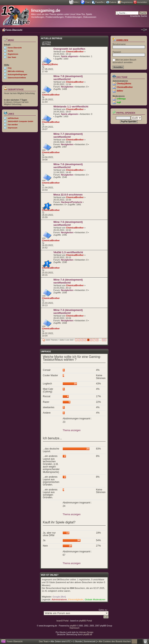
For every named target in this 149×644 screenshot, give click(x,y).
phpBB (73, 626)
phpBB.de (88, 635)
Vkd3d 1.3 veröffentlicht (68, 252)
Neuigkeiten (67, 87)
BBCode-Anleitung (16, 71)
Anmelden (142, 2)
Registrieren (127, 2)
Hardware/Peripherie (72, 202)
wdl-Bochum (13, 118)
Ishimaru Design (86, 632)
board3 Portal (63, 621)
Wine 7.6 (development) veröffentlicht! (68, 166)
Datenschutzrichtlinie (17, 78)
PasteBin (100, 2)
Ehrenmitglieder (76, 599)
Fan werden (13, 125)
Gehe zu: (103, 610)
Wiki (76, 2)
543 (104, 340)
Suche (10, 51)
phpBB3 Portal (86, 621)
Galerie (113, 2)
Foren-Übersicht (14, 30)
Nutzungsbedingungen (17, 74)
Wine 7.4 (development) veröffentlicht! (68, 281)
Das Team (12, 57)
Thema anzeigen (72, 430)
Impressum (13, 128)
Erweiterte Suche (139, 16)
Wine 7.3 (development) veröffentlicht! (68, 312)
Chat (87, 2)
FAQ (10, 68)
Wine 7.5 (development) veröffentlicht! (68, 223)
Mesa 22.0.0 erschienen (68, 195)
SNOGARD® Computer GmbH (20, 121)
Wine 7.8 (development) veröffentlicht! (68, 78)
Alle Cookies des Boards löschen (115, 641)
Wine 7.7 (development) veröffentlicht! (68, 135)
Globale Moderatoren (95, 599)
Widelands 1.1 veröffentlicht (71, 107)
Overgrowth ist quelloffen (69, 49)
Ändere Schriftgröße (144, 30)
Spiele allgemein (70, 56)
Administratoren (59, 599)
